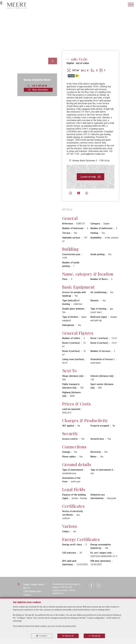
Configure (43, 636)
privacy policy (70, 626)
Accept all (96, 636)
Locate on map (90, 177)
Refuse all (69, 636)
